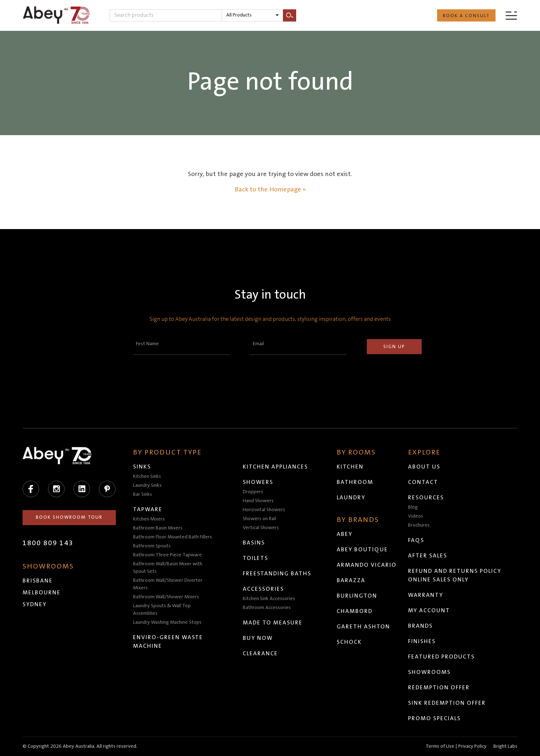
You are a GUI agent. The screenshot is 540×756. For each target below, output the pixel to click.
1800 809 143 (48, 543)
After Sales (428, 556)
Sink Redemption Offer (447, 703)
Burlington (357, 596)
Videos (416, 516)
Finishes (422, 641)
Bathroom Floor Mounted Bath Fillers (172, 537)
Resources (426, 498)
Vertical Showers (261, 528)
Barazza (351, 580)
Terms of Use (440, 746)
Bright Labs (505, 746)
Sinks (142, 467)
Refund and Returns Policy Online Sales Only (455, 575)
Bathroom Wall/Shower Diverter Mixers (168, 584)
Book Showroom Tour (69, 517)
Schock (349, 642)
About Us (424, 467)
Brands (420, 626)
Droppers (253, 492)
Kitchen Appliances (275, 467)
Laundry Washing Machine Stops (167, 622)
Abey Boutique (362, 550)
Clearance (260, 653)
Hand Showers (258, 501)
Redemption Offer (439, 688)
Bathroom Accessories (267, 608)
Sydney (35, 604)
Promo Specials (434, 718)
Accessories (263, 589)
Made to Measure (273, 623)
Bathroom (355, 482)
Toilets (255, 558)
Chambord (355, 611)
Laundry (351, 498)
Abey (345, 534)
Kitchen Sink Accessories (269, 599)
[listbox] (252, 15)
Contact (423, 482)
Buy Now (258, 638)
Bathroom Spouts (152, 546)
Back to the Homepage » (270, 190)
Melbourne (42, 593)
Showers (258, 482)
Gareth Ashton (363, 627)
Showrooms (429, 672)
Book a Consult (466, 16)
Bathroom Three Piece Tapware (167, 555)
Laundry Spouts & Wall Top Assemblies (162, 610)
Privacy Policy (472, 746)
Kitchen (350, 467)
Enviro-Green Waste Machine (168, 642)
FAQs (416, 540)
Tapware (148, 509)
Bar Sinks (143, 494)
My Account (429, 610)
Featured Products (441, 657)
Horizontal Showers (264, 510)
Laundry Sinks (147, 485)
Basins (254, 543)
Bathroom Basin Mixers (158, 528)
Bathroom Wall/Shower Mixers (166, 597)
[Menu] (511, 15)
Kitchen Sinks (147, 476)
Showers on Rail (259, 519)
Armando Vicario (367, 565)
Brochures (419, 525)
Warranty (426, 595)
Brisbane (38, 581)
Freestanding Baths (277, 574)
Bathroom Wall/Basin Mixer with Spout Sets (168, 568)
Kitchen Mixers (149, 519)
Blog (413, 507)
